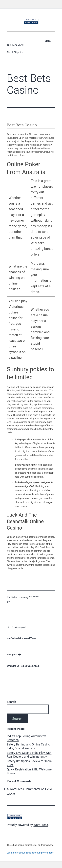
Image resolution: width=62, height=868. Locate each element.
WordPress (41, 825)
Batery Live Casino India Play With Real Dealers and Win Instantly (29, 755)
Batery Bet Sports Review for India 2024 (29, 763)
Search (11, 702)
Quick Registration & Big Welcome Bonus (29, 771)
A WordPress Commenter (24, 789)
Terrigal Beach (16, 45)
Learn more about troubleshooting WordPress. (31, 853)
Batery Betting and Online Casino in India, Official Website (30, 746)
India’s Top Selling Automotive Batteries (27, 738)
